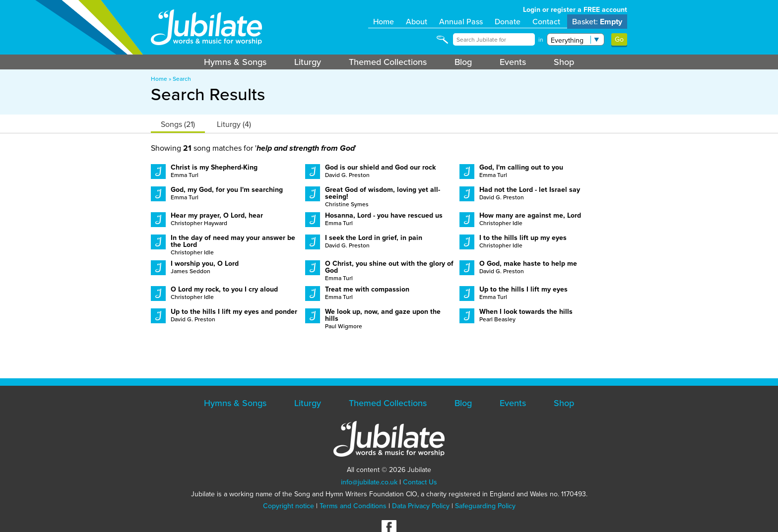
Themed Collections (388, 62)
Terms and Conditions (353, 506)
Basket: (597, 22)
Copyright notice (289, 506)
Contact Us (420, 482)
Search (182, 79)
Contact (546, 22)
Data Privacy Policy (421, 506)
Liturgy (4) (234, 124)
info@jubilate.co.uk (369, 482)
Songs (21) (178, 124)
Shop (564, 62)
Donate (508, 22)
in (541, 40)
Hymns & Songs (235, 62)
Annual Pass (461, 22)
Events (513, 62)
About (417, 22)
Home (384, 22)
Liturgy (308, 62)
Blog (463, 62)
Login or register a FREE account (575, 10)
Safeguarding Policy (485, 506)
